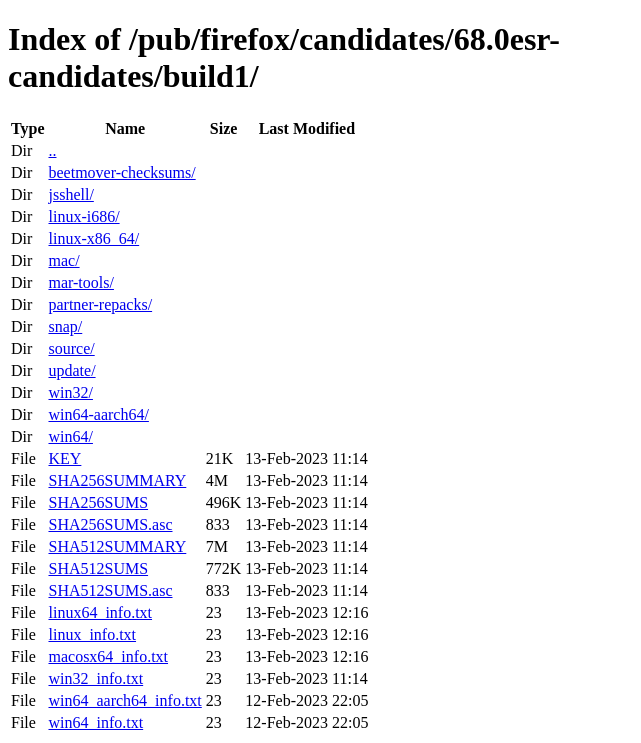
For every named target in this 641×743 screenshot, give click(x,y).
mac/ (63, 260)
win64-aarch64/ (98, 414)
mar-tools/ (80, 282)
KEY (64, 458)
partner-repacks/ (100, 304)
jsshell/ (70, 194)
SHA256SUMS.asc (110, 524)
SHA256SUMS (98, 502)
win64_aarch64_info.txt (124, 700)
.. (52, 150)
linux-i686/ (83, 216)
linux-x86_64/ (93, 238)
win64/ (70, 436)
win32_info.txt (95, 678)
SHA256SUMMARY (117, 480)
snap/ (65, 326)
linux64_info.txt (100, 612)
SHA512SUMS (98, 568)
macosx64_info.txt (108, 656)
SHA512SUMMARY (117, 546)
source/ (71, 348)
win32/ (70, 392)
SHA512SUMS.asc (110, 590)
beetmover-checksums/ (121, 172)
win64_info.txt (95, 722)
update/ (71, 370)
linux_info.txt (92, 634)
